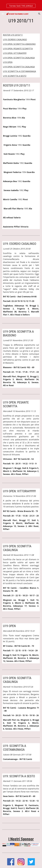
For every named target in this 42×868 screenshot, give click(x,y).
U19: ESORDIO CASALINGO (15, 39)
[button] (3, 14)
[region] (21, 5)
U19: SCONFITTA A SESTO (15, 76)
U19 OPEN (8, 62)
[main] (21, 21)
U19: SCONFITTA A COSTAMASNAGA (19, 71)
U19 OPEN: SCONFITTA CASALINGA (19, 58)
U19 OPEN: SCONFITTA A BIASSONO (19, 44)
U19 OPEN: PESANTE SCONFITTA (18, 49)
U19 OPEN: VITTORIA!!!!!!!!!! (15, 53)
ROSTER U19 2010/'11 (13, 35)
